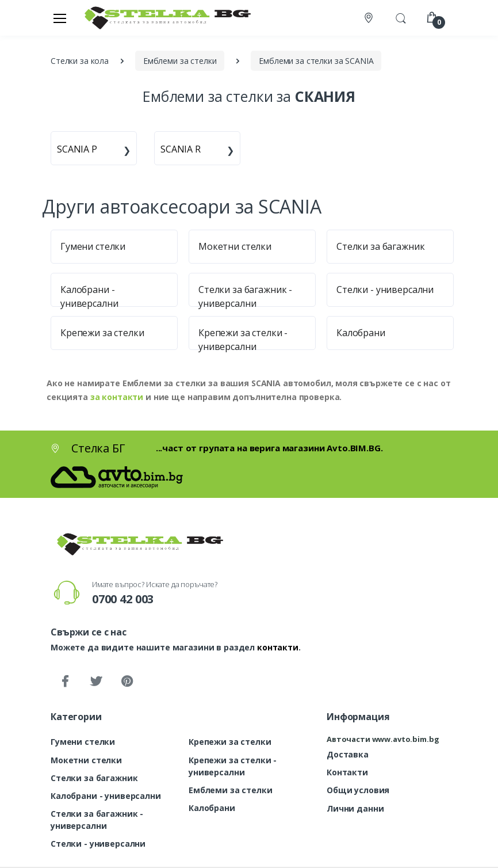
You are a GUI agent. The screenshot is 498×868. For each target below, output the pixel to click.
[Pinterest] (127, 682)
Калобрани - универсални (106, 796)
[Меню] (60, 18)
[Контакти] (370, 18)
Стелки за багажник (380, 246)
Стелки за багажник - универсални (97, 820)
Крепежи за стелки (102, 333)
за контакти (117, 397)
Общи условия (358, 790)
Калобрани (361, 333)
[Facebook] (65, 682)
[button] (401, 17)
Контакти (347, 772)
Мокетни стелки (235, 246)
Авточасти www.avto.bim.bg (383, 739)
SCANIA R (181, 149)
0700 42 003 (123, 599)
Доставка (348, 754)
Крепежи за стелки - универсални (233, 766)
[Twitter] (96, 682)
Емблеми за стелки (231, 790)
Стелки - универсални (385, 290)
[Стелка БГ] (164, 18)
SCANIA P (77, 149)
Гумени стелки (93, 246)
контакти (278, 647)
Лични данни (355, 808)
